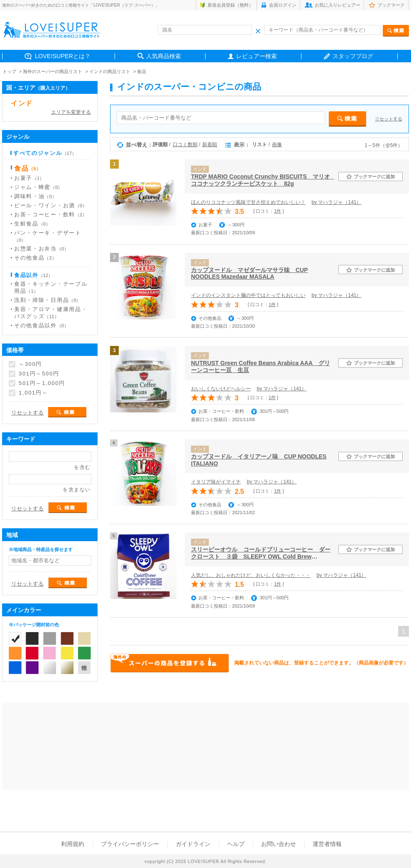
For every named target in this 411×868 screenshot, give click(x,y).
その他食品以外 (41, 325)
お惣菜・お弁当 (41, 249)
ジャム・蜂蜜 (38, 187)
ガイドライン (193, 844)
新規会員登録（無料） (230, 5)
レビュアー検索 (257, 56)
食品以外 (33, 275)
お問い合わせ (279, 844)
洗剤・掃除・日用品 (47, 300)
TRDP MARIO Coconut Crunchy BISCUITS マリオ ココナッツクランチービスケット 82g (263, 180)
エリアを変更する (71, 112)
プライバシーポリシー (130, 844)
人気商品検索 (164, 56)
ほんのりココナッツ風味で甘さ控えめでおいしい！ (248, 202)
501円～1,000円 (42, 383)
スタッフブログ (353, 56)
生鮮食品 (32, 224)
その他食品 (35, 258)
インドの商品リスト (110, 71)
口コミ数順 (185, 145)
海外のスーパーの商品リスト (53, 71)
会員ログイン (283, 5)
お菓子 (29, 178)
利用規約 (73, 844)
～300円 (30, 364)
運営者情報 (327, 844)
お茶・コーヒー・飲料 (50, 215)
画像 (277, 145)
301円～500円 (39, 374)
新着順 (210, 145)
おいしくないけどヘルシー (221, 389)
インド (22, 103)
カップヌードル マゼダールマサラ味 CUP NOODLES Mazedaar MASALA (250, 273)
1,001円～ (33, 393)
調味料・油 (35, 196)
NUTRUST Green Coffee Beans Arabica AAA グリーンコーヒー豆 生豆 (261, 367)
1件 (278, 211)
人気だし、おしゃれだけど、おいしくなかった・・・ (251, 575)
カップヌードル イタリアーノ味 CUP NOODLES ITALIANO (259, 460)
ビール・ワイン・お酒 (50, 205)
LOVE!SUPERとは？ (63, 56)
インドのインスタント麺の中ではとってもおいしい (248, 295)
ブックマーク (391, 5)
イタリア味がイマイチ (216, 482)
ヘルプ (236, 844)
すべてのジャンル (45, 153)
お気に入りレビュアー (338, 5)
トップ (9, 71)
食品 (142, 71)
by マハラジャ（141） (336, 202)
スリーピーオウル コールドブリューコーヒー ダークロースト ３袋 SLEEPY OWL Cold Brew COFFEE (261, 553)
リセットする (389, 119)
